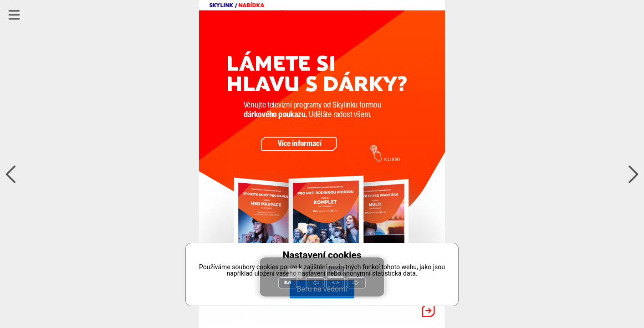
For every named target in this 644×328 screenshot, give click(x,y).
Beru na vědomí (322, 289)
